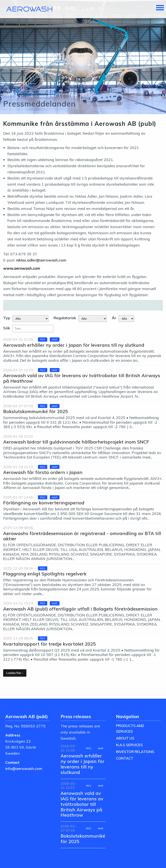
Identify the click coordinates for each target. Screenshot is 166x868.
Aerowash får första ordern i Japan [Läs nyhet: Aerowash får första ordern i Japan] (43, 472)
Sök (7, 328)
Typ (7, 318)
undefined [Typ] (30, 319)
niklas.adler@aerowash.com (41, 260)
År (114, 318)
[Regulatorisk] (92, 319)
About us (125, 738)
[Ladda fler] (15, 673)
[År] (126, 319)
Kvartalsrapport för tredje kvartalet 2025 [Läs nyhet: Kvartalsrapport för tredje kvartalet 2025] (49, 644)
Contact (125, 758)
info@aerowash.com (24, 768)
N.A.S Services (129, 745)
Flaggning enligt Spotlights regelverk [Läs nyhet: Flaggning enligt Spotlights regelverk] (45, 574)
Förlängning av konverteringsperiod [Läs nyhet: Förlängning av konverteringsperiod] (44, 503)
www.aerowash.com (22, 268)
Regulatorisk (65, 318)
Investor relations (33, 94)
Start (8, 94)
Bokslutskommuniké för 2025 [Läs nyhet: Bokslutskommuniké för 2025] (36, 411)
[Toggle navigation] (160, 8)
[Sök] (33, 329)
